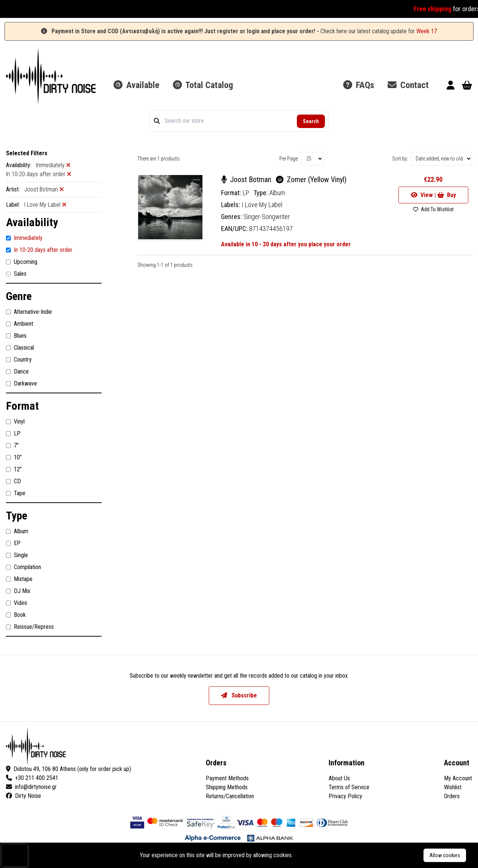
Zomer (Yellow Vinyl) (311, 179)
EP (13, 543)
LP (13, 434)
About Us (339, 778)
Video (17, 603)
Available (136, 85)
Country (19, 360)
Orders (452, 796)
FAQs (359, 85)
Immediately (24, 238)
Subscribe (239, 695)
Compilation (24, 567)
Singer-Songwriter (267, 217)
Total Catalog (203, 85)
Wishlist (453, 787)
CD (13, 481)
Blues (16, 336)
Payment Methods (227, 778)
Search (311, 121)
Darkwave (21, 384)
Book (16, 615)
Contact (408, 85)
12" (14, 469)
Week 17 (427, 31)
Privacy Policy (345, 796)
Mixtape (19, 579)
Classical (20, 348)
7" (12, 446)
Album (17, 531)
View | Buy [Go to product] (433, 195)
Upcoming (22, 262)
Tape (16, 493)
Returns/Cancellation (230, 796)
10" (14, 458)
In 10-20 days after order (39, 250)
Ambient (20, 324)
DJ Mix (18, 591)
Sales (16, 274)
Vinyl (15, 422)
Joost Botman (247, 179)
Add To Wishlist (433, 209)
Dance (17, 372)
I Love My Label (262, 205)
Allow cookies (445, 855)
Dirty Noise (24, 796)
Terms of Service (349, 787)
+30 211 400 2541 (32, 778)
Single (17, 555)
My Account (458, 778)
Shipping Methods (227, 787)
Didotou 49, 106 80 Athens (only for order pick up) (69, 769)
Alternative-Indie (29, 312)
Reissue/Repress (30, 627)
